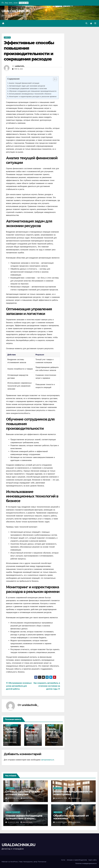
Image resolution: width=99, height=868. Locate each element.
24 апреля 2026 (14, 798)
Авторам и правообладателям (77, 860)
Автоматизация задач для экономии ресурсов (27, 86)
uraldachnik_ (20, 66)
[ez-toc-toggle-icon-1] (54, 80)
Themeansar (42, 862)
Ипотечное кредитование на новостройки (73, 793)
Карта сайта (93, 860)
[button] (86, 23)
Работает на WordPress (10, 862)
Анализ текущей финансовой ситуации (24, 83)
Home (63, 860)
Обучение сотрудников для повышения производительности (33, 91)
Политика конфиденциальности (86, 863)
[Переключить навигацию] (95, 23)
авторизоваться (48, 760)
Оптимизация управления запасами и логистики (28, 89)
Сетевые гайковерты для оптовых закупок (23, 793)
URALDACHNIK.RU (16, 11)
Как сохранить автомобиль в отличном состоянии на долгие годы (47, 686)
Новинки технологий (13, 812)
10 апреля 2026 (61, 822)
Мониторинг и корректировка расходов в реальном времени (33, 97)
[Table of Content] (55, 79)
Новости (7, 37)
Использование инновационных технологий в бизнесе (30, 94)
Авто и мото (10, 788)
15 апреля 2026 (14, 822)
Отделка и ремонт (9, 725)
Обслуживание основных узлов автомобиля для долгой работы (19, 686)
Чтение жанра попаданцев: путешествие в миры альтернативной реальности (25, 818)
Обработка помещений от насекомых (71, 817)
